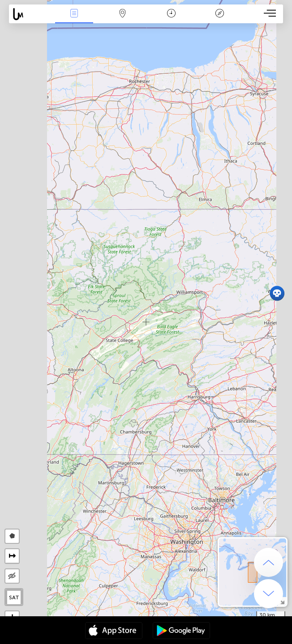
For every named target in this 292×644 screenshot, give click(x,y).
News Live (74, 14)
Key (219, 14)
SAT (14, 597)
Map (123, 14)
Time (171, 14)
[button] (277, 293)
